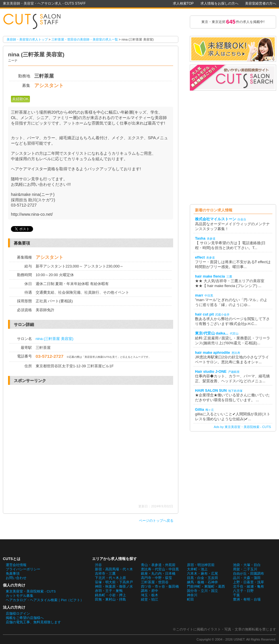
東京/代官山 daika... (212, 333)
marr (199, 295)
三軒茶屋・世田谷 (155, 582)
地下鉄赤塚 (235, 391)
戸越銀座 (234, 372)
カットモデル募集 (20, 596)
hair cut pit (204, 314)
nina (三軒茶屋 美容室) (55, 339)
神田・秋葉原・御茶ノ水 (114, 586)
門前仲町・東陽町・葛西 (206, 586)
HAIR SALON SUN (211, 390)
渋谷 (98, 565)
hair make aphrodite (213, 352)
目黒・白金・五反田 (202, 578)
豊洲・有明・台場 (247, 599)
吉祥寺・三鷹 (105, 574)
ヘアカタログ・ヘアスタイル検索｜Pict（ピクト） (45, 600)
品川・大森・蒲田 (247, 578)
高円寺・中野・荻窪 (156, 578)
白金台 (242, 219)
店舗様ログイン (18, 614)
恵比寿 (236, 353)
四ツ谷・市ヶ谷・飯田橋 (160, 586)
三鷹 (229, 277)
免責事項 (13, 574)
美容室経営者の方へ (261, 3)
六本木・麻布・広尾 (202, 574)
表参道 (211, 239)
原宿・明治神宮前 (201, 565)
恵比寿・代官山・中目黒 (160, 569)
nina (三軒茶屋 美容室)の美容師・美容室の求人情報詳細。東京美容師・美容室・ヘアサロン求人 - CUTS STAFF (35, 22)
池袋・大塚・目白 (247, 565)
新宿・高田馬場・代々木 (114, 569)
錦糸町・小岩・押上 (110, 595)
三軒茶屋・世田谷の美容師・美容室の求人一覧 (85, 39)
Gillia (199, 409)
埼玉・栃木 (150, 595)
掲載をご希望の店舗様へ (25, 618)
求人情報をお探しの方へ (219, 3)
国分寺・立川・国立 (202, 591)
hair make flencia (210, 276)
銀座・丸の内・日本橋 (158, 574)
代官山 (234, 334)
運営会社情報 (16, 565)
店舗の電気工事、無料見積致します (33, 622)
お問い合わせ (16, 578)
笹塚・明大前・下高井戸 (114, 582)
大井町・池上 (197, 569)
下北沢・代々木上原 (110, 578)
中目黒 (209, 296)
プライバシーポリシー (23, 569)
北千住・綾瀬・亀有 (249, 586)
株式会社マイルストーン (216, 219)
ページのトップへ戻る (156, 521)
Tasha (200, 238)
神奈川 (192, 595)
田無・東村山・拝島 (110, 599)
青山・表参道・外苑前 (158, 565)
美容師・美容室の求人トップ (27, 39)
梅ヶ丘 (210, 410)
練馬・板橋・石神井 (202, 582)
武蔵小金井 (222, 315)
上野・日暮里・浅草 (249, 582)
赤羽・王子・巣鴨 (109, 591)
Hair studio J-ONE (211, 371)
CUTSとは (12, 559)
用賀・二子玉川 (245, 569)
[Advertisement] (57, 445)
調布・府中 (150, 591)
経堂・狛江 (150, 599)
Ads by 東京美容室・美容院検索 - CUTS (242, 427)
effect (200, 257)
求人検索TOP (183, 3)
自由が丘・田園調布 (249, 574)
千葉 (236, 595)
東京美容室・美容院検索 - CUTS (31, 591)
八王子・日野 (243, 591)
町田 (190, 599)
